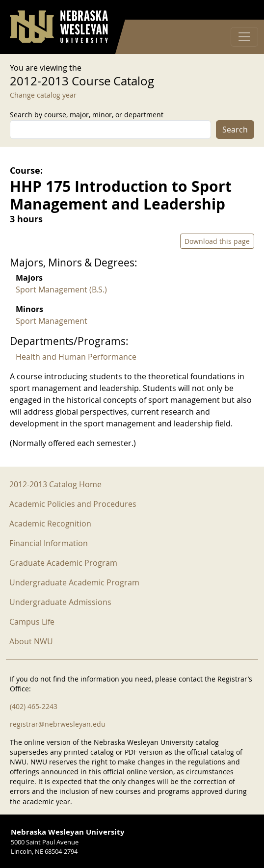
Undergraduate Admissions (60, 602)
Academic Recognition (50, 524)
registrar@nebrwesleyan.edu (58, 724)
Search (235, 130)
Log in (241, 10)
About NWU (31, 641)
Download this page (217, 241)
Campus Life (32, 622)
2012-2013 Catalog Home (55, 484)
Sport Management (52, 321)
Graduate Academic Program (63, 563)
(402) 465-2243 (34, 706)
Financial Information (49, 543)
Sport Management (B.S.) (61, 289)
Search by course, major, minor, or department (87, 115)
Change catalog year (43, 95)
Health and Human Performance (76, 357)
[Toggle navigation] (244, 37)
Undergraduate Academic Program (74, 582)
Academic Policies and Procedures (73, 504)
